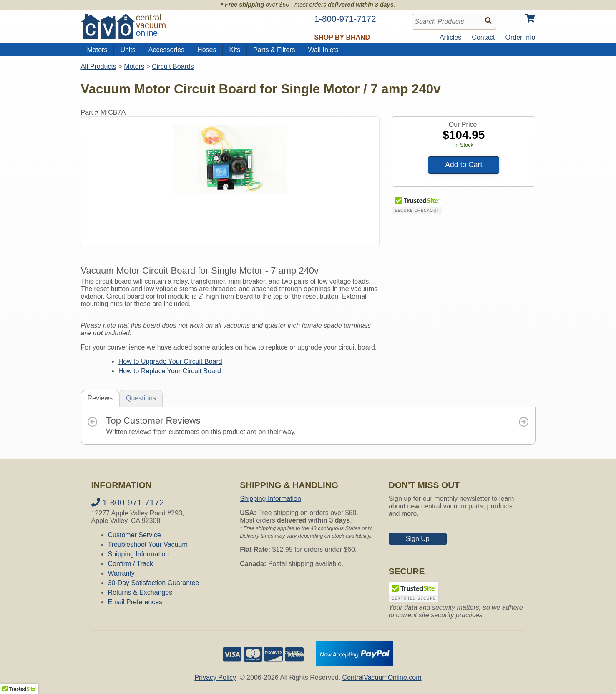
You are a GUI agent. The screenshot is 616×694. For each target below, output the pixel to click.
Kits (235, 50)
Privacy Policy (215, 678)
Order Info (520, 37)
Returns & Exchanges (140, 592)
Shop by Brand (342, 37)
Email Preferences (135, 602)
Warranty (121, 573)
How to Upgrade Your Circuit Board (170, 361)
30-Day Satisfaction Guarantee (154, 583)
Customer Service (135, 535)
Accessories (166, 50)
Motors (97, 50)
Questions (141, 398)
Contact (483, 37)
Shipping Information (139, 554)
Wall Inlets (323, 50)
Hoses (207, 50)
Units (128, 50)
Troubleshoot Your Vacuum (148, 544)
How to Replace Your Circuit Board (170, 371)
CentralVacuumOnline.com (382, 678)
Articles (450, 37)
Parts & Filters (274, 50)
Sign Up (418, 539)
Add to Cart (464, 165)
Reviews (100, 398)
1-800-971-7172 (128, 502)
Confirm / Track (131, 564)
